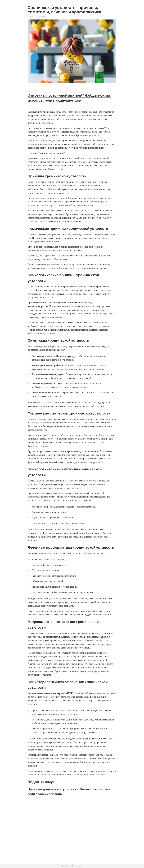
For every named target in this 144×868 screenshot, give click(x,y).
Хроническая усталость (54, 112)
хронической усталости (58, 119)
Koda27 (31, 17)
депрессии (104, 644)
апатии (53, 314)
